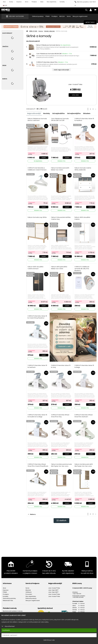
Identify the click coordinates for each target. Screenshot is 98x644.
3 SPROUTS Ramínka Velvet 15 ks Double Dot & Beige (37, 416)
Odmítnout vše (49, 640)
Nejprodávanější (34, 113)
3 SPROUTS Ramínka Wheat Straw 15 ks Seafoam (84, 416)
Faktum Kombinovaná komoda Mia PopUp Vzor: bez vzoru (61, 466)
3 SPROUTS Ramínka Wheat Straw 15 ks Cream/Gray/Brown (38, 465)
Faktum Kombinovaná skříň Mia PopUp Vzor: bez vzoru (84, 465)
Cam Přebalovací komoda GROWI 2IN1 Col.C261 (60, 120)
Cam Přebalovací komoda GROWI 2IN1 (49, 54)
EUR (5, 6)
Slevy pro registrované (80, 16)
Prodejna (34, 2)
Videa (42, 2)
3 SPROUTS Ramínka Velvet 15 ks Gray (61, 366)
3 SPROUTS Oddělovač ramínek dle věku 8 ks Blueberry (82, 269)
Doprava (19, 2)
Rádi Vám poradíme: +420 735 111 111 (85, 4)
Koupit (44, 158)
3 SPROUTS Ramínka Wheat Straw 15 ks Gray (60, 416)
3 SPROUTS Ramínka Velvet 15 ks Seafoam (37, 366)
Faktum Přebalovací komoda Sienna (48, 45)
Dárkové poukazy (38, 16)
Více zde (75, 95)
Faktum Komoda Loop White (37, 217)
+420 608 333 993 (78, 597)
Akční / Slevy (90, 22)
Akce (4, 2)
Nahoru (32, 514)
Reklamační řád (8, 600)
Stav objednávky (52, 2)
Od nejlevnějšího (74, 113)
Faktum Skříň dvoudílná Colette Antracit (36, 268)
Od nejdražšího (59, 113)
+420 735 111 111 (77, 593)
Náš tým (62, 16)
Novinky (47, 113)
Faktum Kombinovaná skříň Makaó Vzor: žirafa (60, 169)
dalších (61, 520)
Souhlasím (6, 630)
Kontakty (62, 2)
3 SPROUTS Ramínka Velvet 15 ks (47, 62)
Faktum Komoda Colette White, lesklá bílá (83, 169)
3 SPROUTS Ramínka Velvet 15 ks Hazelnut (84, 120)
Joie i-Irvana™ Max (75, 84)
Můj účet (28, 590)
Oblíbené (29, 592)
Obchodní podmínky (9, 598)
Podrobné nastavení (10, 635)
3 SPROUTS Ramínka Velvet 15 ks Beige (84, 366)
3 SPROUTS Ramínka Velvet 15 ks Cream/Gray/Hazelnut (37, 317)
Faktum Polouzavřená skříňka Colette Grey (61, 218)
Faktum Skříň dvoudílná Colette (82, 218)
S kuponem (32, 153)
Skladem (87, 113)
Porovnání (29, 594)
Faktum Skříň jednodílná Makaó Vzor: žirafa (59, 268)
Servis (27, 2)
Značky (11, 2)
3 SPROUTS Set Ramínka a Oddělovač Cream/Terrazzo (37, 169)
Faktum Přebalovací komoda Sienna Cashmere (37, 120)
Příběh (48, 16)
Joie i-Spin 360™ (53, 590)
